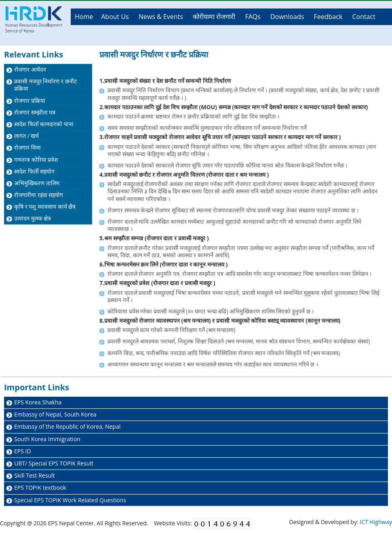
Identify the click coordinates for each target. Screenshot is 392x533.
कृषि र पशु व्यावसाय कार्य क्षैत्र (45, 206)
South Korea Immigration (47, 439)
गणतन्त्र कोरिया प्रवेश (36, 160)
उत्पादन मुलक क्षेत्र (33, 218)
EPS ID (23, 451)
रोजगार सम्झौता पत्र (35, 112)
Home (84, 17)
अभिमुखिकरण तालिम (37, 183)
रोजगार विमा (27, 147)
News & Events (161, 17)
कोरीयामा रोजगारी (214, 17)
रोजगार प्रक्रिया (30, 100)
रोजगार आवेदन (30, 69)
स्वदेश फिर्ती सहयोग (34, 171)
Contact (364, 17)
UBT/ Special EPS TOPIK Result (54, 463)
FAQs (253, 17)
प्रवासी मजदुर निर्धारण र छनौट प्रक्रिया (45, 85)
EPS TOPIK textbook (40, 488)
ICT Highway (376, 522)
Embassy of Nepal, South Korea (55, 414)
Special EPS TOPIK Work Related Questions (70, 500)
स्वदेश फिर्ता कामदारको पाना (44, 124)
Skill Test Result (34, 475)
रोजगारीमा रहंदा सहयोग (39, 195)
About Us (115, 17)
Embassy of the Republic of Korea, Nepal (67, 426)
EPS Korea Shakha (38, 402)
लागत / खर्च (26, 136)
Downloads (287, 17)
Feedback (328, 17)
